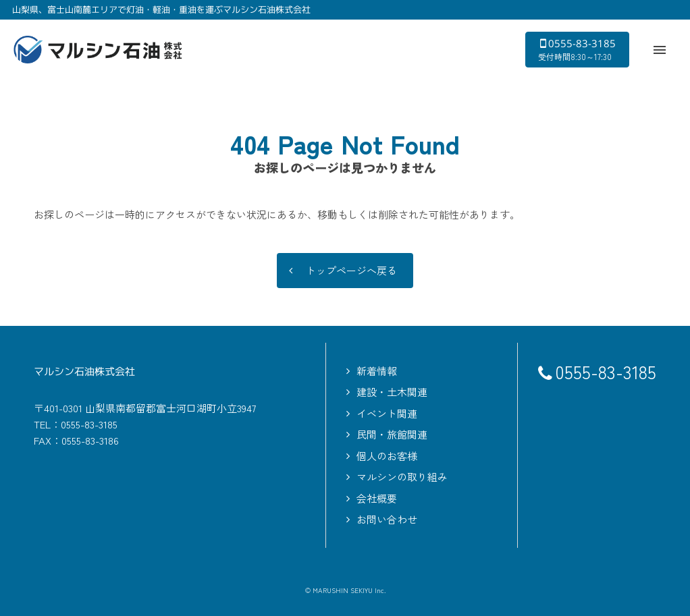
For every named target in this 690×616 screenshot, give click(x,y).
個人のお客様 (387, 456)
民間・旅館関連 (392, 434)
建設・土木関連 (392, 392)
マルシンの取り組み (402, 477)
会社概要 (377, 498)
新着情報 (377, 371)
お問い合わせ (387, 519)
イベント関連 (387, 413)
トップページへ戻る (351, 271)
